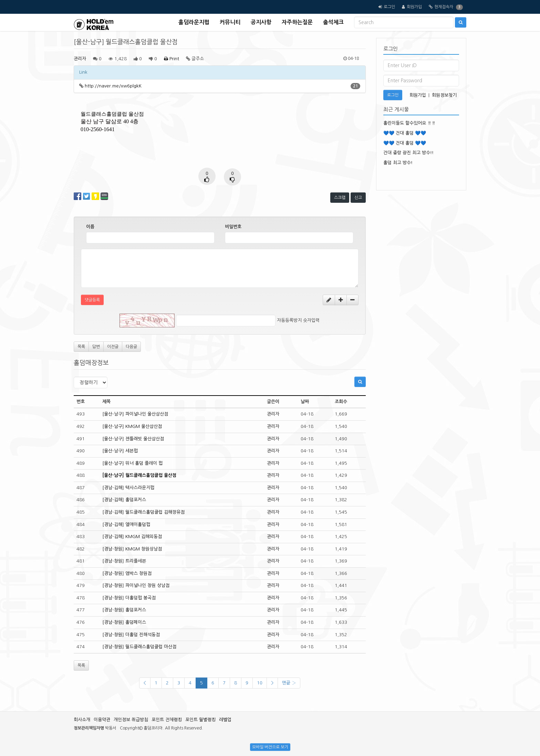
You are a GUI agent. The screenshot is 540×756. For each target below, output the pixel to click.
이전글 (113, 347)
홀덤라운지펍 (194, 22)
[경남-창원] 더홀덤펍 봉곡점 (129, 598)
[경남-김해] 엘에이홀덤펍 (126, 524)
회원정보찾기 (444, 95)
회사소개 (82, 720)
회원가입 (414, 7)
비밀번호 (233, 227)
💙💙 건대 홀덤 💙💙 (405, 133)
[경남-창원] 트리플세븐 (124, 561)
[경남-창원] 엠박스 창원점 (127, 573)
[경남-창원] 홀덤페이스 (124, 622)
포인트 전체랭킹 (167, 720)
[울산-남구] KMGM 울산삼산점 (132, 426)
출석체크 (333, 22)
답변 (96, 347)
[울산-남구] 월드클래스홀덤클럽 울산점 (139, 475)
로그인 (389, 7)
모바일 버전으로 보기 (270, 747)
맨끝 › (289, 683)
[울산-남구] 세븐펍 (120, 451)
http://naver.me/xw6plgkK (113, 86)
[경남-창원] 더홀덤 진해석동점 (131, 635)
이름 (90, 227)
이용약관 (102, 720)
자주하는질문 (297, 22)
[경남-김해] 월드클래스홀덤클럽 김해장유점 (143, 512)
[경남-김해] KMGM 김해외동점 (132, 537)
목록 (81, 347)
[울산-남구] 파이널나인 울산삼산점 (135, 414)
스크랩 (340, 198)
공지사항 (261, 22)
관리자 (80, 59)
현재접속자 (444, 7)
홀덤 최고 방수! (398, 163)
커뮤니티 (230, 22)
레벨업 (225, 720)
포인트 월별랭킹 (200, 720)
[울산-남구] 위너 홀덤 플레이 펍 (132, 463)
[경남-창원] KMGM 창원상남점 (132, 549)
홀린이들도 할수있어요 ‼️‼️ (409, 123)
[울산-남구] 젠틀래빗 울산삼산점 (133, 439)
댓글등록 (92, 300)
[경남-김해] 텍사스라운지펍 (128, 488)
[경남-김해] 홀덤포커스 (124, 500)
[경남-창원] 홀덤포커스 (124, 610)
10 (260, 683)
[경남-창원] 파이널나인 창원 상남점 (136, 585)
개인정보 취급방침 (131, 720)
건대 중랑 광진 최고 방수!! (408, 153)
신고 (358, 198)
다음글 (131, 347)
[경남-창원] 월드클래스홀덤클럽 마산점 (139, 647)
